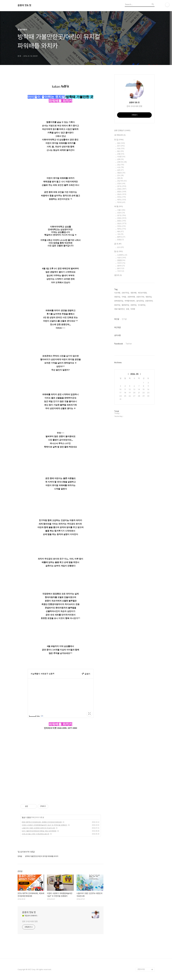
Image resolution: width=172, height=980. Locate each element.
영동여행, (134, 293)
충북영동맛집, (119, 301)
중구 (121, 146)
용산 (121, 151)
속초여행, (117, 293)
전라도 (122, 197)
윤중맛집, (134, 305)
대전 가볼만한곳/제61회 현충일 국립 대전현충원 (39, 831)
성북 (120, 159)
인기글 (124, 319)
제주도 (122, 200)
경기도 (122, 186)
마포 (121, 149)
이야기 (121, 263)
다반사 (29, 817)
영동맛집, (117, 297)
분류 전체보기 (122, 131)
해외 (121, 232)
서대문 (121, 157)
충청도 (122, 192)
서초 (121, 167)
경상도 (122, 194)
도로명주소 (122, 255)
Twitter (129, 344)
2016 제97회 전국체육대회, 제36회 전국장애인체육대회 (42, 822)
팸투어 (121, 237)
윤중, (128, 309)
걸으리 (118, 275)
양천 (120, 178)
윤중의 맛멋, (141, 297)
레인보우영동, (143, 293)
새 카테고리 (120, 135)
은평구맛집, (126, 293)
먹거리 (121, 202)
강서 (120, 175)
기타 (120, 234)
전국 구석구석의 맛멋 (30, 921)
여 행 (118, 207)
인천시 (121, 184)
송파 (120, 170)
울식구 (121, 268)
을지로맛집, (140, 301)
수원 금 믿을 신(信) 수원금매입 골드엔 (36, 834)
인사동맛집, (142, 305)
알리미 (121, 266)
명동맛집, (149, 297)
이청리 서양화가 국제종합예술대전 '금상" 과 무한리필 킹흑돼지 (45, 825)
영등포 (121, 173)
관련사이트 (141, 969)
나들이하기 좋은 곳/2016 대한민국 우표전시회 (38, 828)
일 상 (23, 817)
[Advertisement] (61, 773)
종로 (121, 143)
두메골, (124, 297)
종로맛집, (117, 305)
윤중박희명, (131, 297)
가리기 (121, 271)
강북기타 (122, 162)
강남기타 (122, 181)
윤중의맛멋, (149, 301)
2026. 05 (134, 374)
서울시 (121, 210)
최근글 (117, 319)
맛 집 (119, 140)
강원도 (122, 189)
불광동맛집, (126, 305)
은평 (121, 154)
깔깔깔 (121, 260)
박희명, (133, 309)
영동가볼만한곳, (120, 309)
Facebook (119, 344)
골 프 (118, 244)
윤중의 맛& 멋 (24, 5)
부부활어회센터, (130, 301)
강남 (121, 165)
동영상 (121, 240)
